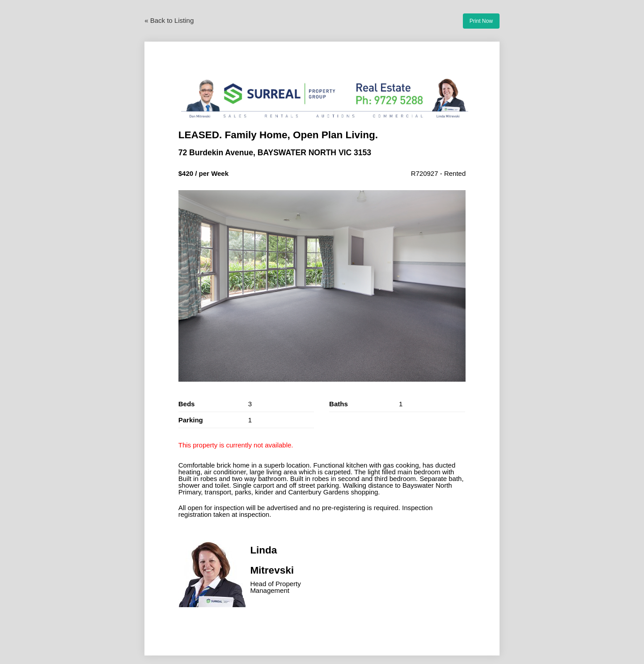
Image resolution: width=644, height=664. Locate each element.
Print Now (481, 21)
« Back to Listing (169, 20)
